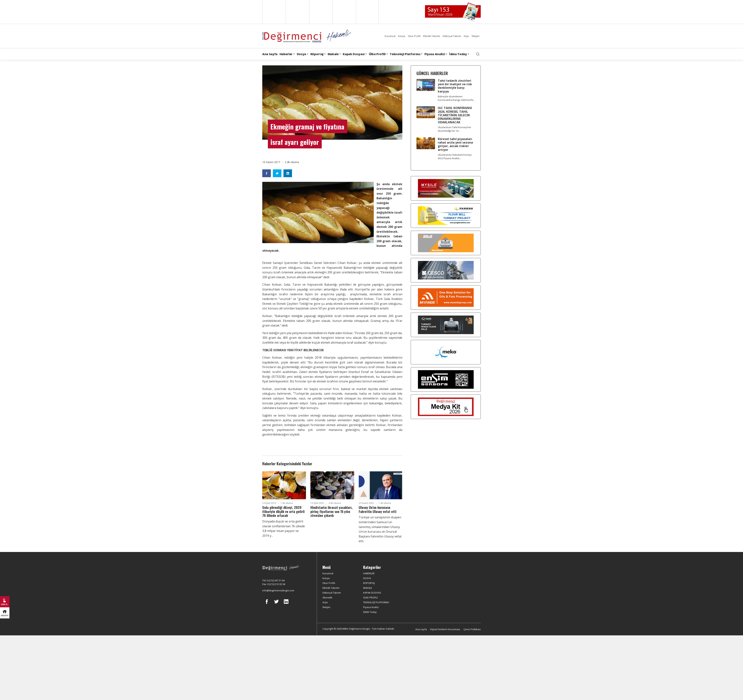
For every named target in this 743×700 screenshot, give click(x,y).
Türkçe (367, 12)
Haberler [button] (286, 54)
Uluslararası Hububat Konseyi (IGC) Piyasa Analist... (455, 156)
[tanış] (446, 325)
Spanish (297, 12)
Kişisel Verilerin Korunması (445, 629)
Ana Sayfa (270, 54)
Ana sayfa (421, 629)
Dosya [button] (301, 54)
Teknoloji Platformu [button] (405, 54)
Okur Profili (414, 36)
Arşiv (466, 36)
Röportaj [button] (317, 54)
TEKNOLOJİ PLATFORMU (376, 602)
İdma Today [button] (458, 54)
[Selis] (446, 243)
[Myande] (446, 298)
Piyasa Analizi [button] (435, 54)
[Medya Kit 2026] (446, 407)
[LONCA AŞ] (446, 379)
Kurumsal (390, 36)
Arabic (321, 12)
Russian (344, 12)
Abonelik (327, 597)
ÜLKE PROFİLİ (370, 597)
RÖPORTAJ (369, 583)
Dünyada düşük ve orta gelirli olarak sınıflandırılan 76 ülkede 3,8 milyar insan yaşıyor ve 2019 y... (284, 528)
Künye (402, 36)
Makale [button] (333, 54)
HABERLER (369, 573)
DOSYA (367, 578)
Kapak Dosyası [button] (354, 54)
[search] (478, 54)
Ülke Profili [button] (377, 54)
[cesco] (446, 270)
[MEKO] (446, 352)
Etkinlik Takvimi (432, 36)
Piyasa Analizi (371, 607)
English (274, 12)
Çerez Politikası (472, 629)
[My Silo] (446, 188)
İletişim (476, 36)
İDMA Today (370, 612)
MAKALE (368, 588)
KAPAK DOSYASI (372, 593)
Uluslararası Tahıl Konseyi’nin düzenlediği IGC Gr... (454, 129)
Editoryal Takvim (452, 36)
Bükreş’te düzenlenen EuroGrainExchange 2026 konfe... (456, 98)
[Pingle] (446, 216)
